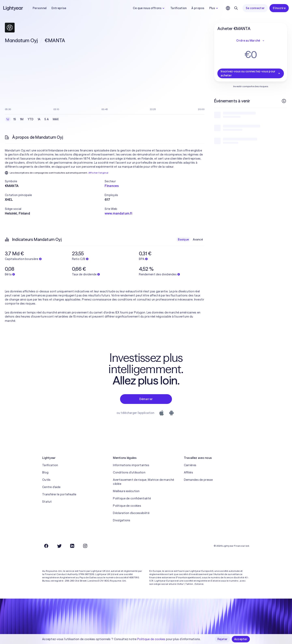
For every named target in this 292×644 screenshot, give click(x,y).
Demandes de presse (198, 480)
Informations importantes (131, 465)
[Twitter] (59, 546)
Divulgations (122, 520)
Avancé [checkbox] (198, 239)
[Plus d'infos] (284, 101)
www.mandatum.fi (118, 213)
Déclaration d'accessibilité (131, 513)
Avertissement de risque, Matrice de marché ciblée (143, 482)
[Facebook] (46, 546)
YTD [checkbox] (31, 119)
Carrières (190, 465)
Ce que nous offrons (149, 8)
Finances (112, 186)
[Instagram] (85, 546)
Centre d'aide (51, 487)
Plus (214, 8)
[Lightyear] (13, 8)
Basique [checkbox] (183, 239)
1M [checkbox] (22, 119)
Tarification (178, 8)
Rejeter (223, 639)
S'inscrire (279, 8)
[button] (55, 181)
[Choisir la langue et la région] (228, 8)
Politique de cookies (127, 506)
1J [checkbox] (8, 119)
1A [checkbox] (39, 119)
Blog (45, 472)
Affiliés (188, 472)
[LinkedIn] (72, 546)
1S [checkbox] (15, 119)
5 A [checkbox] (47, 119)
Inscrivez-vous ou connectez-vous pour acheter (251, 73)
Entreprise (59, 8)
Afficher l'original (98, 173)
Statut (47, 502)
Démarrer (146, 399)
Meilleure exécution (126, 491)
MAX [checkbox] (56, 119)
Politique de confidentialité (132, 498)
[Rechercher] (236, 8)
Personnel (40, 8)
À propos (198, 8)
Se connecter (255, 8)
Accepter (241, 639)
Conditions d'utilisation (129, 472)
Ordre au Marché (251, 41)
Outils (46, 480)
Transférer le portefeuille (59, 494)
